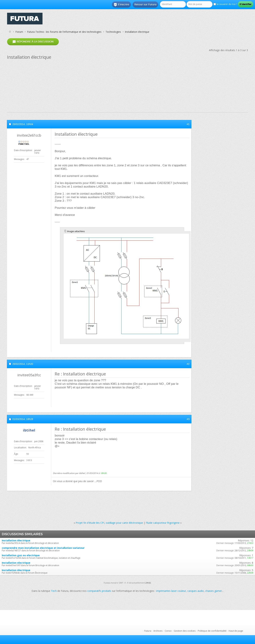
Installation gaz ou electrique (21, 555)
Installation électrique (16, 570)
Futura (148, 631)
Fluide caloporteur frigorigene (163, 523)
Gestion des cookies (185, 631)
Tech (54, 591)
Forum (19, 32)
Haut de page (236, 631)
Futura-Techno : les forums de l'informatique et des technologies (64, 32)
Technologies (113, 32)
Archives (158, 631)
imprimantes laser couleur (171, 591)
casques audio (196, 591)
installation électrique (16, 540)
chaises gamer (214, 591)
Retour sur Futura (145, 4)
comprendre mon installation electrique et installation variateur (43, 548)
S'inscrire (121, 5)
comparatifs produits (99, 591)
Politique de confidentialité (212, 631)
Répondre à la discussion (33, 42)
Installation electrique (16, 563)
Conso (168, 631)
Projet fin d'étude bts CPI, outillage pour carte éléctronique (109, 523)
